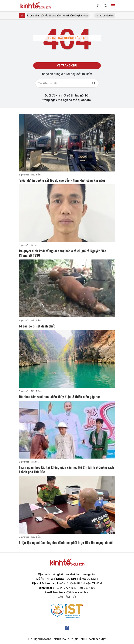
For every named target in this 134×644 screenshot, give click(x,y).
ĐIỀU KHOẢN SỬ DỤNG (66, 639)
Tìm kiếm (94, 83)
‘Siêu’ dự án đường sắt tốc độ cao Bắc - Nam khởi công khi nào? (56, 16)
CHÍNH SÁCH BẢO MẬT (93, 639)
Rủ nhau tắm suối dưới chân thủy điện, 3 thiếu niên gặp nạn (60, 397)
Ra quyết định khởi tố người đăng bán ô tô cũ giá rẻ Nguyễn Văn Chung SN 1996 (63, 253)
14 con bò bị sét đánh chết (37, 326)
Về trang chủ (67, 66)
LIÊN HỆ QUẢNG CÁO (40, 639)
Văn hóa (35, 462)
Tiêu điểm (36, 175)
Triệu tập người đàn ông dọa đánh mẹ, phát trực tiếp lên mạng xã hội (66, 542)
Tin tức (34, 245)
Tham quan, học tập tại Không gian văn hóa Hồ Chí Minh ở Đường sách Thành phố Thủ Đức (66, 469)
